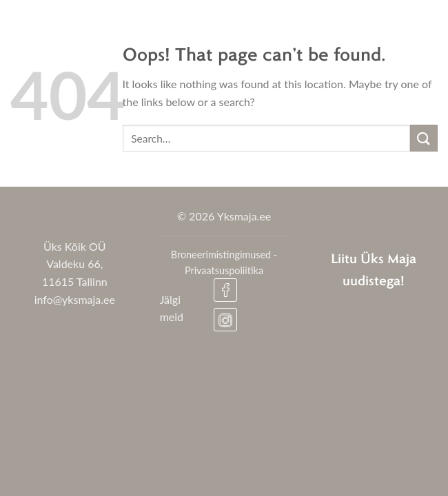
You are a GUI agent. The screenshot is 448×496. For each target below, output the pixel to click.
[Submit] (424, 138)
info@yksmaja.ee (75, 299)
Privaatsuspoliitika (224, 270)
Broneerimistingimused (221, 255)
